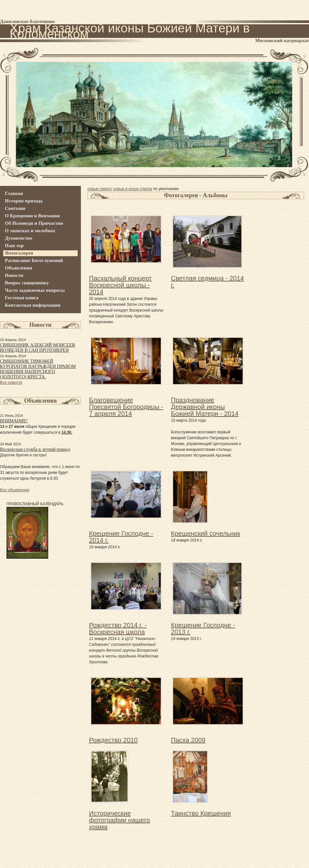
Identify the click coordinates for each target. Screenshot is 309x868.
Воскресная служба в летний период (35, 449)
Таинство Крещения (201, 813)
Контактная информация (33, 305)
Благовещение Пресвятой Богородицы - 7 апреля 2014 (126, 407)
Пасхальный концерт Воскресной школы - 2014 (120, 285)
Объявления (18, 268)
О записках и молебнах (30, 231)
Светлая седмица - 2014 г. (207, 282)
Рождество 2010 (113, 740)
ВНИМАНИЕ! (14, 421)
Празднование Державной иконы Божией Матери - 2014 (205, 407)
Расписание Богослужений (34, 260)
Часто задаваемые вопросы (35, 290)
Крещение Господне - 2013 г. (203, 628)
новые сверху (100, 189)
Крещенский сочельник (205, 533)
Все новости (11, 383)
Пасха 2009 (188, 740)
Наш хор (14, 246)
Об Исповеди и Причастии (34, 223)
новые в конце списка (132, 189)
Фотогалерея (19, 253)
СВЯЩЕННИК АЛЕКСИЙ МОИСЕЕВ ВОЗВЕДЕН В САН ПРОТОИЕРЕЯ (38, 348)
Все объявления (15, 490)
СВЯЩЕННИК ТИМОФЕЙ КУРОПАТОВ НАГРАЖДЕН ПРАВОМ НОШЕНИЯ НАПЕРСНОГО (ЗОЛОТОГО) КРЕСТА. (38, 369)
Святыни (15, 208)
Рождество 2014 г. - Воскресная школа (118, 628)
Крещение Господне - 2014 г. (121, 537)
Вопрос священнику (27, 283)
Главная (14, 193)
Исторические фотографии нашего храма (119, 820)
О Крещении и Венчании (32, 216)
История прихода (24, 201)
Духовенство (19, 238)
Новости (14, 275)
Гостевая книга (22, 298)
